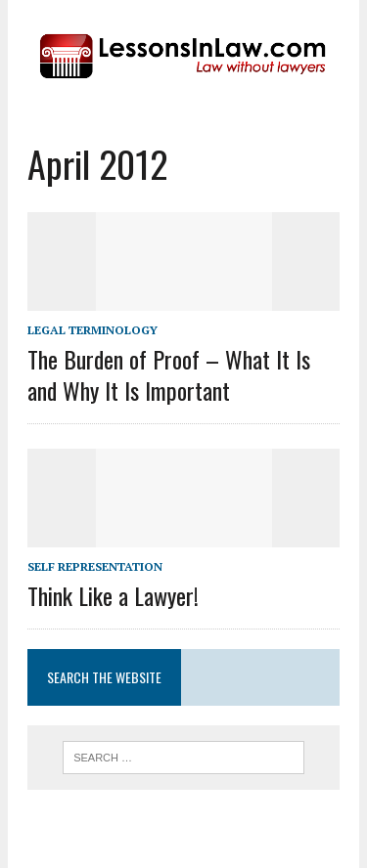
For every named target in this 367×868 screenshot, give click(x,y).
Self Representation (95, 566)
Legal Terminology (92, 330)
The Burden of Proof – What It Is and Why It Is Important (169, 374)
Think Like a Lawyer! (113, 595)
